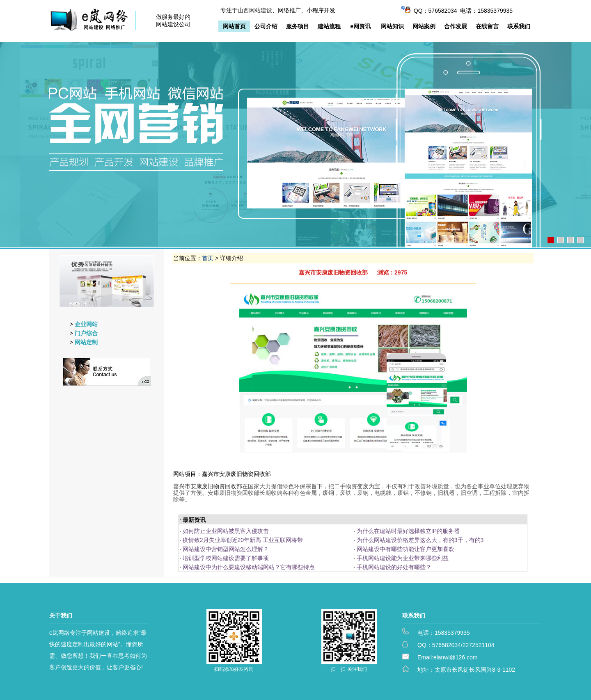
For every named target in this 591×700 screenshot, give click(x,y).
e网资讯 (361, 26)
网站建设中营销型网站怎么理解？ (226, 549)
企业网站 (86, 324)
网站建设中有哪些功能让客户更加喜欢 (405, 549)
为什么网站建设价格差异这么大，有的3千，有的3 (420, 540)
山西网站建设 (255, 10)
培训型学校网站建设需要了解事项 (226, 558)
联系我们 (519, 26)
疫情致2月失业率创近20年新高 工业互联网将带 (243, 540)
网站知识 (392, 26)
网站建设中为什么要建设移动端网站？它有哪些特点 (249, 567)
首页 (208, 258)
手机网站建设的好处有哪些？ (394, 567)
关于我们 (61, 615)
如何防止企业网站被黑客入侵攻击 (226, 531)
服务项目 (298, 26)
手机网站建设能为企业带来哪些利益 (403, 558)
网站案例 (424, 26)
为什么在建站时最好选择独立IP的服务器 (408, 531)
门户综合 (86, 333)
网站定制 (86, 342)
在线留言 (487, 26)
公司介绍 (266, 26)
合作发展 (456, 26)
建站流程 (329, 26)
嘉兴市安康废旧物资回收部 (208, 486)
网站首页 (234, 26)
